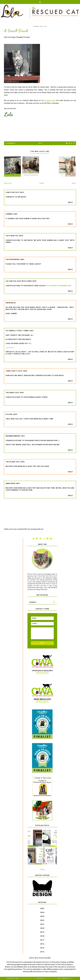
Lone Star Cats (12, 192)
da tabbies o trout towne (17, 331)
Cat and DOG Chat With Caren (19, 281)
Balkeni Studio (50, 978)
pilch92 (9, 414)
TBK (71, 978)
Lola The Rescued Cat (27, 978)
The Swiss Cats (12, 393)
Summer (9, 214)
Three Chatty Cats (14, 371)
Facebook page (50, 100)
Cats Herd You (12, 236)
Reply (70, 202)
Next (74, 183)
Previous (8, 183)
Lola (40, 143)
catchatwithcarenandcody (59, 286)
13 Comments (10, 143)
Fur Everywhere (13, 259)
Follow (42, 870)
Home (42, 183)
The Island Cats (13, 462)
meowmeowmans (13, 436)
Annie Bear (10, 483)
